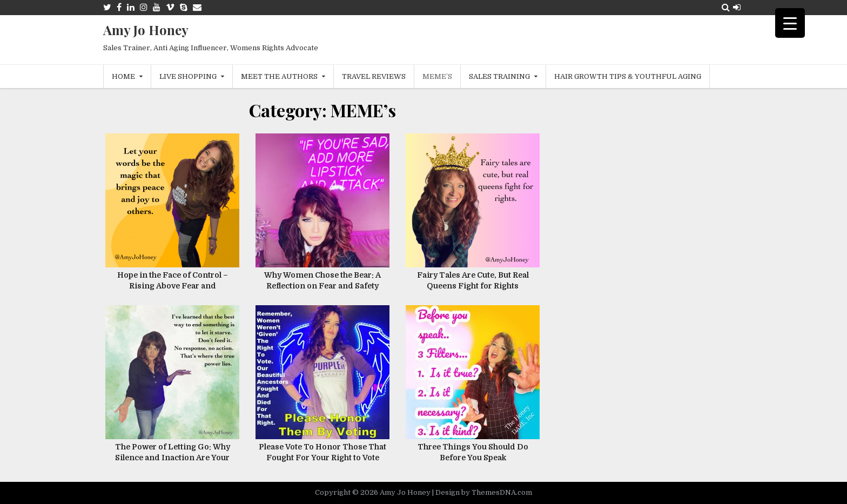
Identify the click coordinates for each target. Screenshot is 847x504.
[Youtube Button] (157, 7)
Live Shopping (188, 76)
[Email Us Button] (197, 7)
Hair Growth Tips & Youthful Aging (628, 76)
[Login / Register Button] (737, 7)
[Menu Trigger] (790, 23)
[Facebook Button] (119, 7)
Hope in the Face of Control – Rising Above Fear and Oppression (173, 285)
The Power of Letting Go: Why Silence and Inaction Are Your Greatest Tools (173, 457)
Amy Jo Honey (146, 30)
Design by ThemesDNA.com (484, 492)
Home (123, 76)
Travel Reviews (374, 76)
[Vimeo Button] (170, 7)
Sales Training (499, 76)
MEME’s (437, 76)
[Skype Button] (184, 7)
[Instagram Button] (144, 7)
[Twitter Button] (107, 7)
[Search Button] (726, 7)
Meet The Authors (279, 76)
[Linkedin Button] (131, 7)
